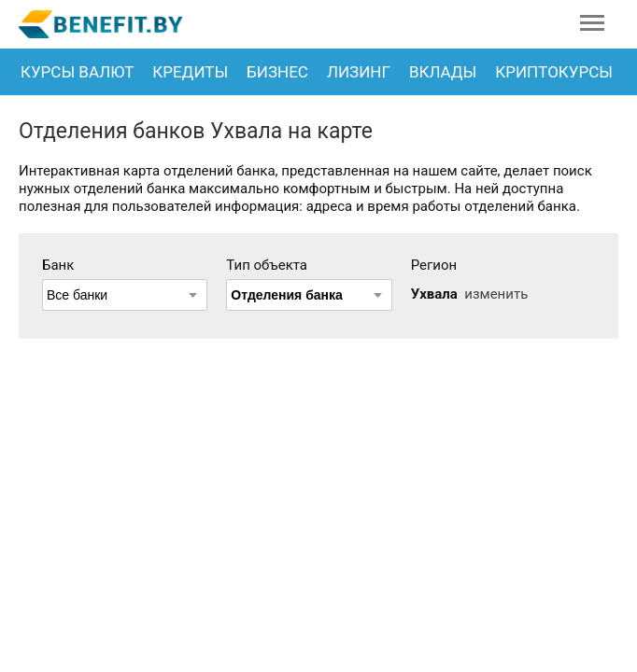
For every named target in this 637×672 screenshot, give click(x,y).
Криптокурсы (554, 72)
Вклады (443, 72)
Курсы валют (77, 72)
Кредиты (190, 72)
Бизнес (277, 72)
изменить (496, 294)
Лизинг (359, 72)
